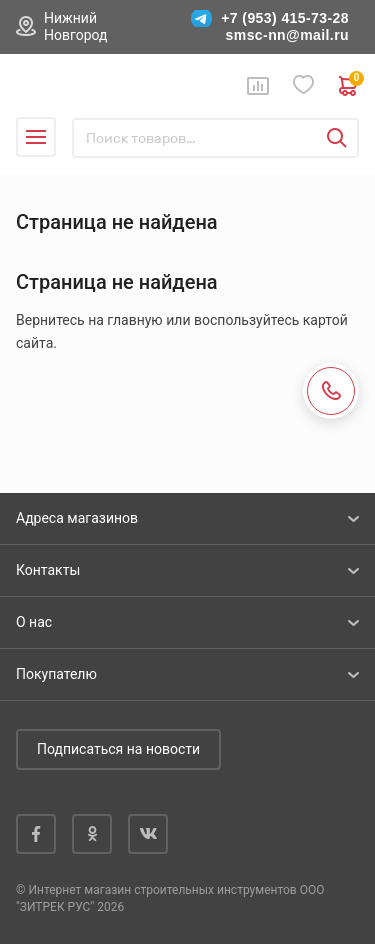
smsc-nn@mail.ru (287, 35)
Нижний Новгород (76, 26)
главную (134, 320)
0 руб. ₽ (349, 86)
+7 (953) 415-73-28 (285, 18)
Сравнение (258, 86)
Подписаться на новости (118, 749)
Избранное (304, 85)
